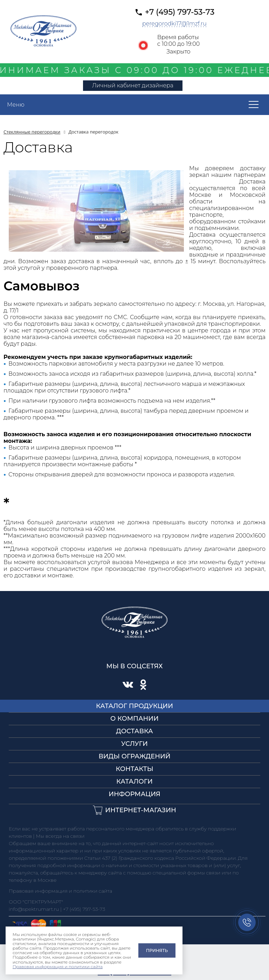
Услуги (134, 744)
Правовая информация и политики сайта (58, 967)
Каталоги (134, 781)
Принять (157, 950)
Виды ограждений (134, 756)
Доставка (134, 731)
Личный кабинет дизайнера (133, 85)
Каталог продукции (134, 706)
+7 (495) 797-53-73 (180, 12)
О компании (134, 719)
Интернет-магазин (141, 810)
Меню (16, 105)
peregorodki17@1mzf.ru (174, 24)
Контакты (134, 769)
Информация (134, 794)
